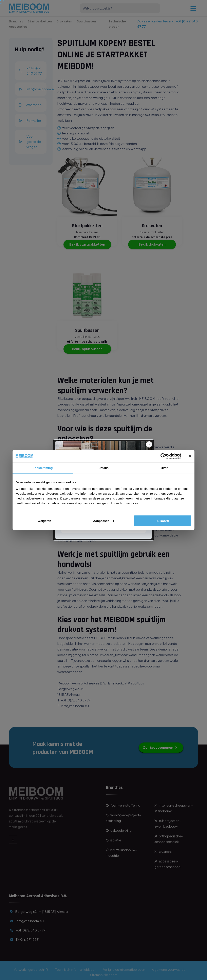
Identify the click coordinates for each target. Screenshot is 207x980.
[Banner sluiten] (190, 456)
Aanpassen (104, 521)
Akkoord (163, 521)
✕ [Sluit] (149, 444)
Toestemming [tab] (43, 468)
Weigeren (44, 521)
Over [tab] (164, 468)
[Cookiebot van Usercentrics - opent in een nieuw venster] (163, 456)
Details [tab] (103, 468)
